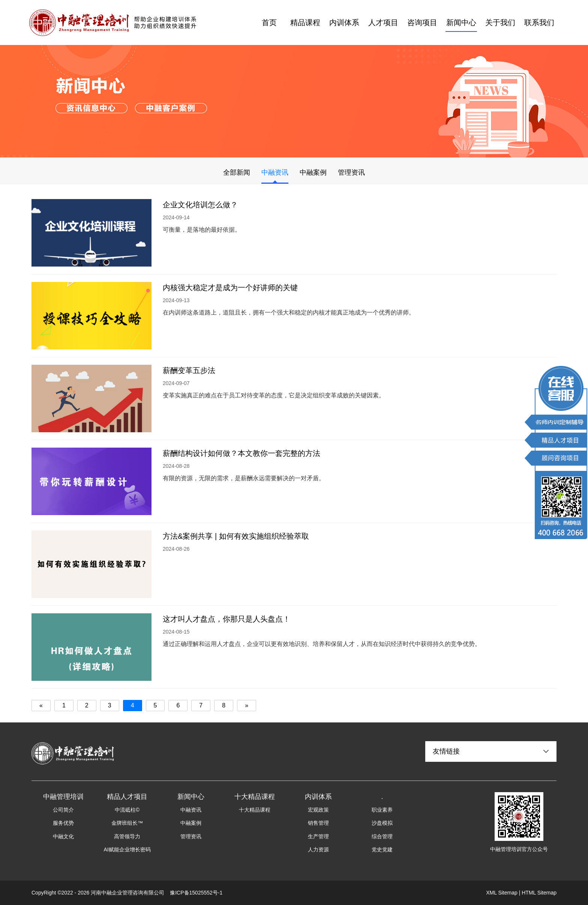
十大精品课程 (255, 810)
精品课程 (305, 22)
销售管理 (318, 823)
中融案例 (313, 172)
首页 (269, 22)
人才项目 (383, 22)
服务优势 (63, 823)
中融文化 (63, 836)
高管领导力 (127, 836)
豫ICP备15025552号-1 (196, 893)
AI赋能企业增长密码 (127, 850)
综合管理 (382, 836)
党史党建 (382, 850)
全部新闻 (237, 172)
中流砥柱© (127, 810)
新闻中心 (461, 22)
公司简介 (63, 810)
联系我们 (539, 22)
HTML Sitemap (539, 893)
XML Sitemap (502, 893)
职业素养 (382, 810)
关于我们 (500, 22)
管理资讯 (351, 172)
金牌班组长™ (127, 823)
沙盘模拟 (382, 823)
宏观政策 (318, 810)
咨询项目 (422, 22)
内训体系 (344, 22)
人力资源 (318, 850)
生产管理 (318, 836)
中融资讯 (275, 172)
